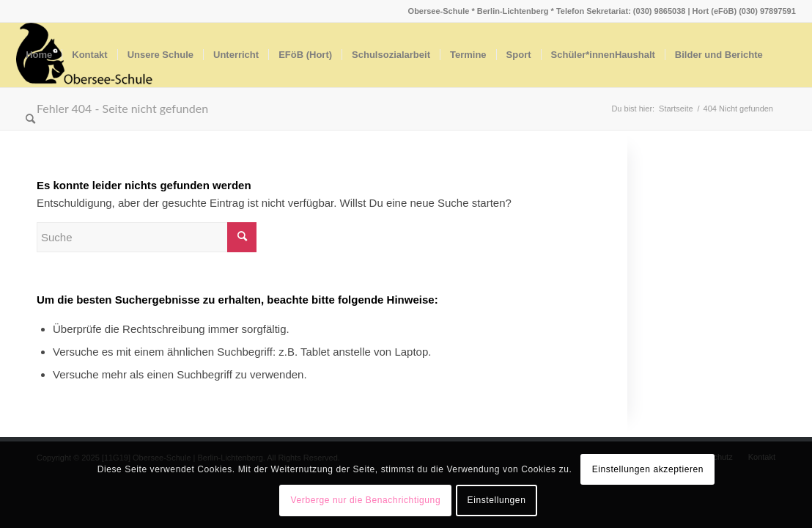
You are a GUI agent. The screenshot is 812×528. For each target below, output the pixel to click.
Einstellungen (497, 500)
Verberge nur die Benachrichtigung (366, 500)
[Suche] (30, 120)
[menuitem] (39, 55)
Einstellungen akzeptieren (648, 469)
